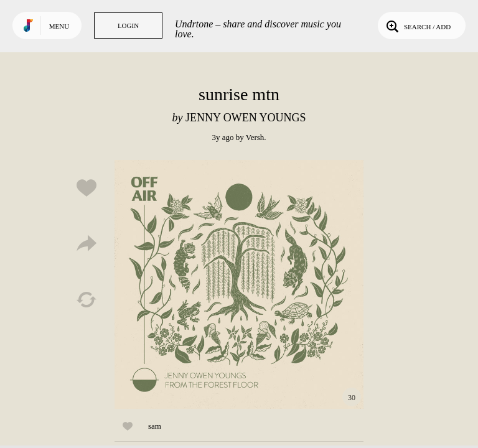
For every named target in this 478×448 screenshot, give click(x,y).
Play (239, 284)
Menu (59, 26)
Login (128, 26)
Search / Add (417, 26)
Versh (255, 137)
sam (155, 426)
